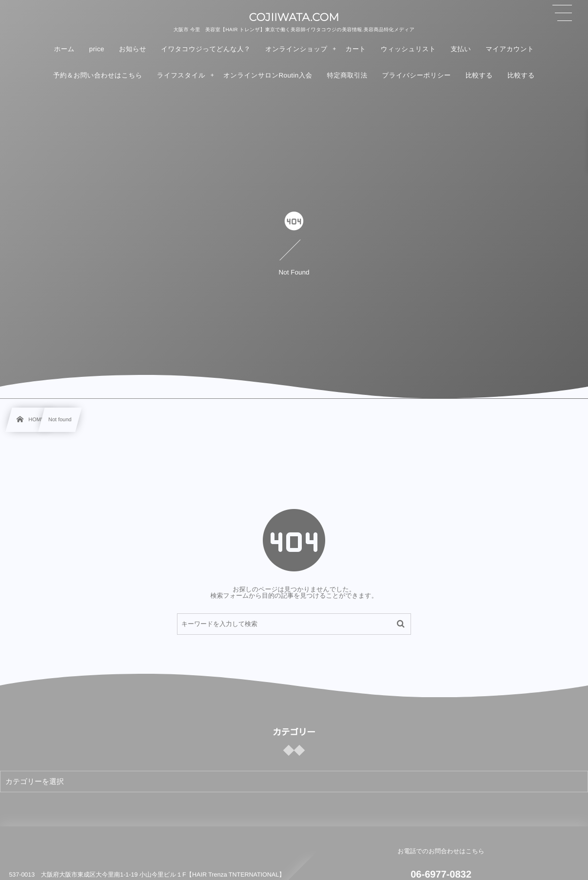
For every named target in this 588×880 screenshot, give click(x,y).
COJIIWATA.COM (294, 18)
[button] (562, 13)
